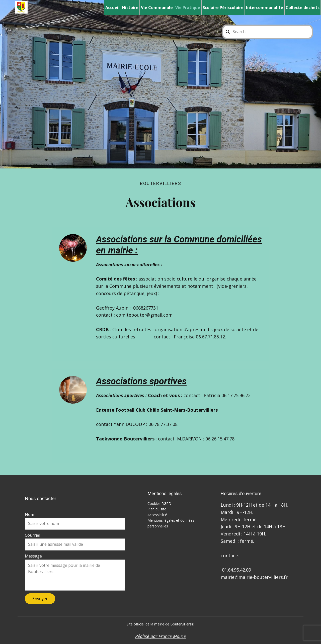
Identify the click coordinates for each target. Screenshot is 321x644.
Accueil (112, 8)
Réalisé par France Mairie (160, 636)
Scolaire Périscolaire (223, 8)
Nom (29, 514)
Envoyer (40, 599)
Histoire (130, 8)
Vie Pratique (188, 8)
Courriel (32, 535)
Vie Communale (157, 8)
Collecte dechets (303, 8)
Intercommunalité (265, 8)
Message (33, 556)
